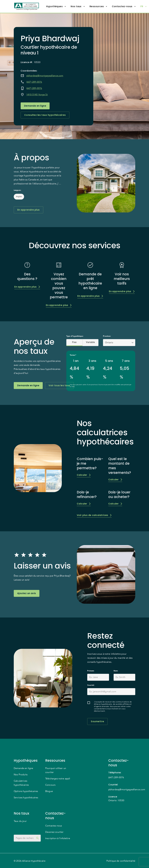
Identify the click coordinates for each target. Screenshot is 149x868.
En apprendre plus (29, 210)
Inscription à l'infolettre (58, 838)
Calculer (84, 475)
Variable (90, 342)
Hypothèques (56, 6)
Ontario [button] (109, 343)
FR (144, 6)
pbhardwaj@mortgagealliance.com (45, 76)
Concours (50, 785)
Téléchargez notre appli (58, 779)
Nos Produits (21, 775)
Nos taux (78, 6)
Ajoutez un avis (27, 593)
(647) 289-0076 (34, 82)
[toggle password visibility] (38, 838)
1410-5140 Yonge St (37, 95)
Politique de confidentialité (121, 861)
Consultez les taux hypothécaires (45, 115)
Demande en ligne (35, 106)
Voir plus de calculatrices (94, 515)
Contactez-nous (124, 6)
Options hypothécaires (26, 791)
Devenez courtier (54, 832)
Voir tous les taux (59, 386)
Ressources (98, 6)
